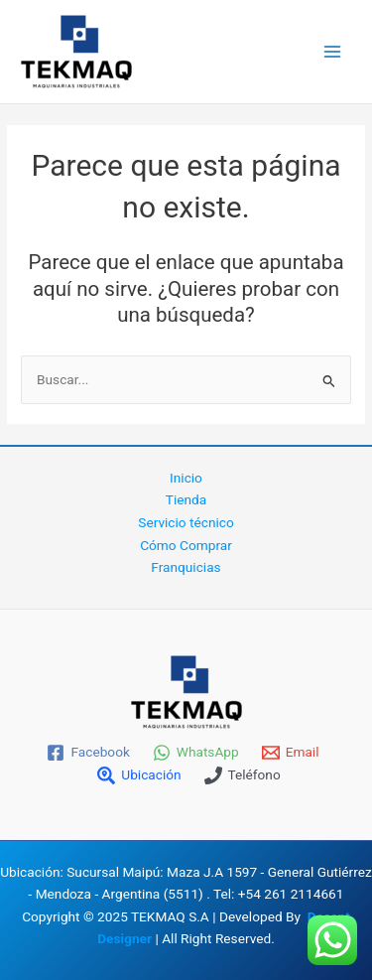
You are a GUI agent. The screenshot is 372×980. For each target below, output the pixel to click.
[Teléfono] (242, 775)
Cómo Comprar (186, 545)
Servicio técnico (186, 522)
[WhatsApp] (195, 753)
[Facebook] (88, 753)
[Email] (290, 753)
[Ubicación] (139, 775)
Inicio (186, 478)
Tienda (186, 499)
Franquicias (186, 567)
